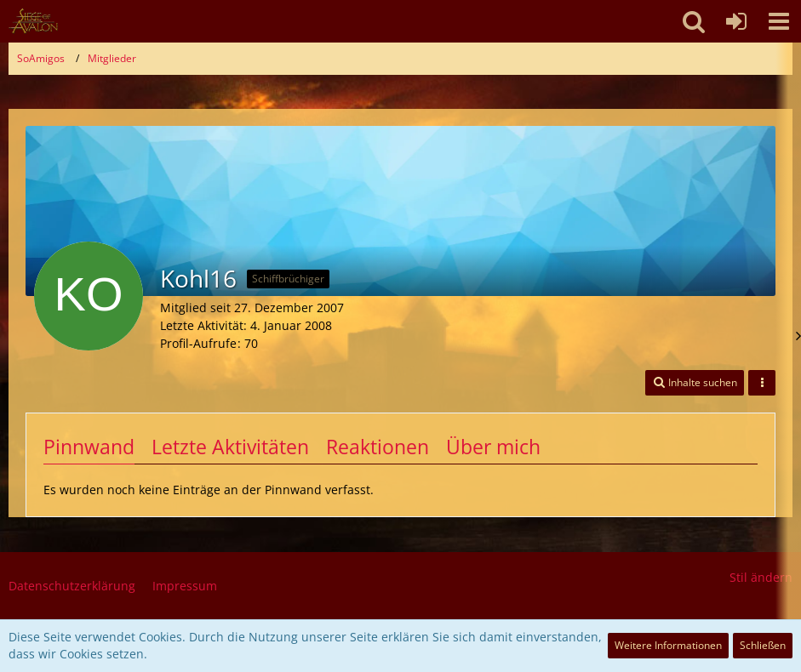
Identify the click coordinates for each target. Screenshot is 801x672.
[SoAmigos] (33, 21)
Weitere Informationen (668, 645)
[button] (779, 21)
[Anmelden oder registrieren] (736, 21)
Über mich (493, 447)
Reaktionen (378, 447)
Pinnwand (89, 447)
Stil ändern (761, 577)
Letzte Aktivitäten (230, 447)
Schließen (763, 645)
